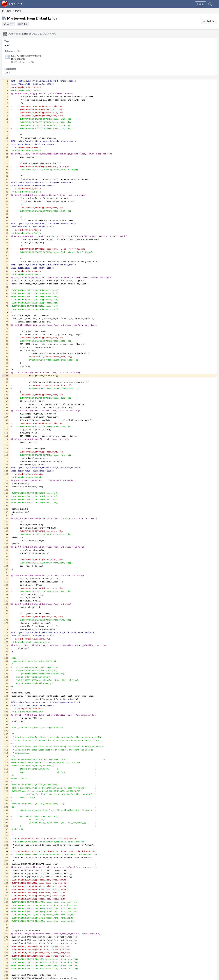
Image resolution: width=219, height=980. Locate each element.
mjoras (25, 34)
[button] (216, 4)
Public (25, 24)
